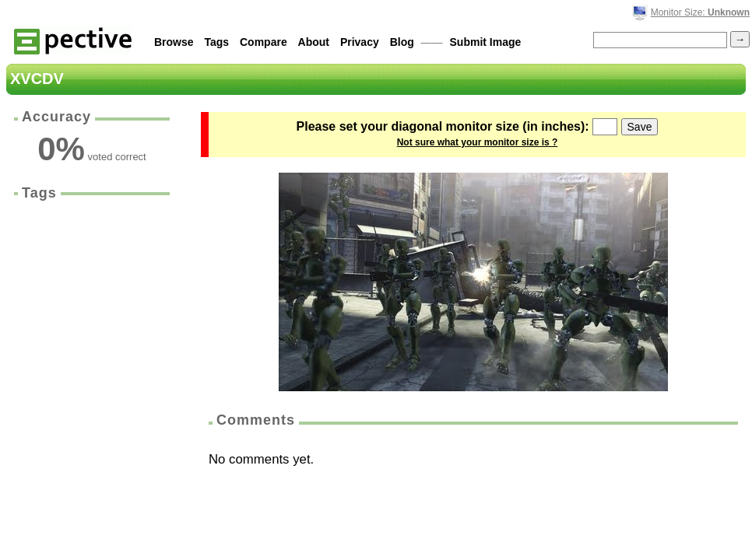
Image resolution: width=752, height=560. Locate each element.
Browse (174, 42)
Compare (264, 42)
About (314, 42)
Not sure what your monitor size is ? (478, 142)
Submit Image (486, 42)
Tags (216, 42)
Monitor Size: (700, 12)
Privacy (360, 42)
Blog (402, 42)
